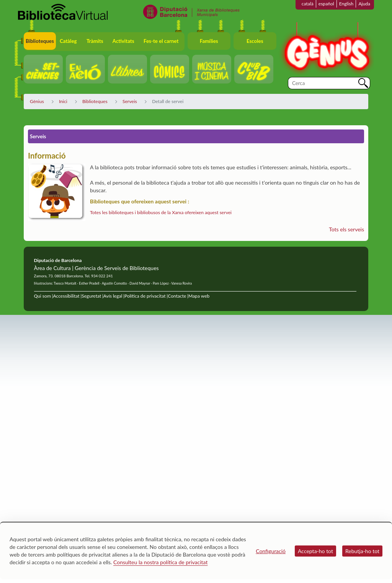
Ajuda (364, 4)
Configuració (271, 551)
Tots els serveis (346, 229)
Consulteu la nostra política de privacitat (161, 562)
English (346, 4)
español (326, 4)
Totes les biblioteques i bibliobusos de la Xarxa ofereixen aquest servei (161, 212)
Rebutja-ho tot (362, 551)
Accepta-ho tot (315, 551)
